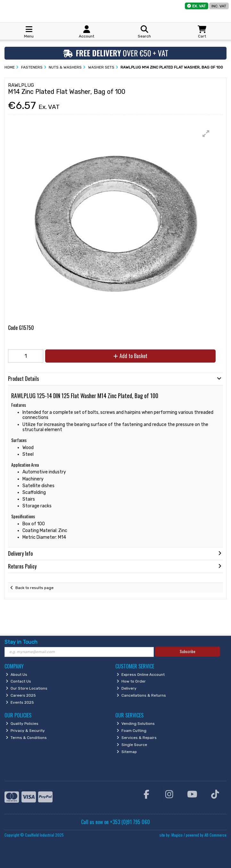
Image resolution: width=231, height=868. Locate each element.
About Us (16, 675)
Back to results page (34, 588)
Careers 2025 (21, 695)
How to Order (131, 681)
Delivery (127, 688)
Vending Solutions (136, 724)
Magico (177, 835)
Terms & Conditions (26, 738)
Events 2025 (20, 702)
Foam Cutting (132, 731)
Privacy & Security (25, 731)
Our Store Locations (27, 688)
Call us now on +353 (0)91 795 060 (116, 822)
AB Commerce (215, 835)
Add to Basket (130, 356)
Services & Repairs (137, 738)
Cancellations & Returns (141, 695)
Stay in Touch (21, 642)
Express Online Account (141, 675)
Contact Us (18, 681)
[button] (206, 134)
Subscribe (188, 651)
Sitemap (127, 752)
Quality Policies (22, 724)
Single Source (132, 745)
